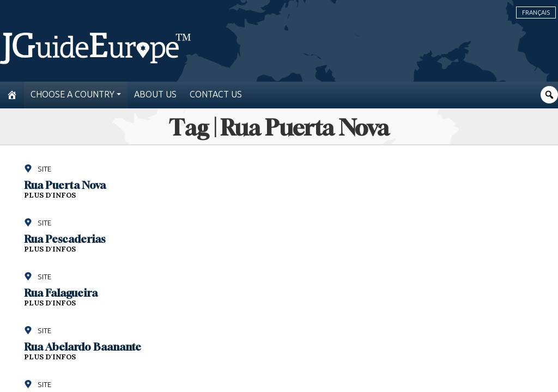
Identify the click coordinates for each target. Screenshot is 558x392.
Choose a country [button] (72, 94)
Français (536, 13)
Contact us (216, 94)
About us (155, 94)
